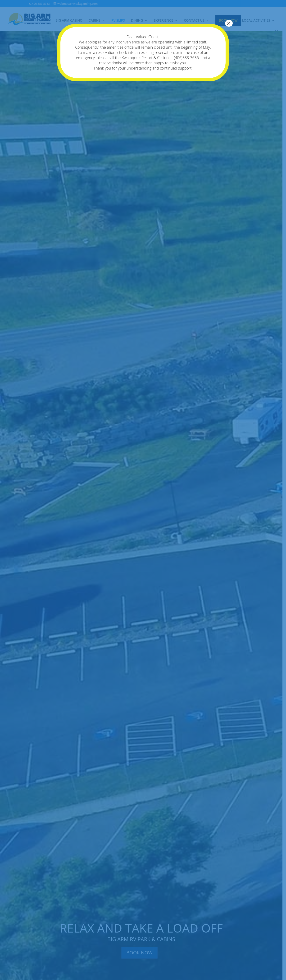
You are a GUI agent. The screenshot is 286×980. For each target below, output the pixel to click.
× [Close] (229, 23)
